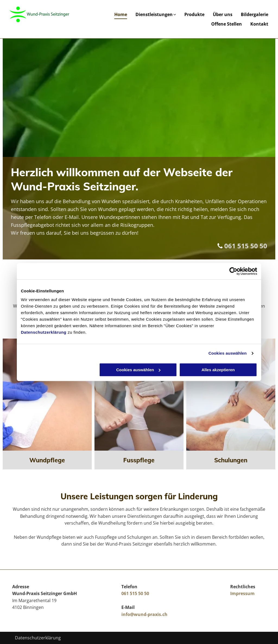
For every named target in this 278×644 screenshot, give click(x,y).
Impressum (242, 593)
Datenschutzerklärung (44, 332)
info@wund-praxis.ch (144, 614)
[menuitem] (118, 14)
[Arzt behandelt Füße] (139, 395)
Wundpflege (47, 460)
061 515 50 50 (246, 246)
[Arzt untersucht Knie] (231, 395)
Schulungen (231, 460)
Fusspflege (139, 460)
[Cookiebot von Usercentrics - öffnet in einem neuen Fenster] (233, 271)
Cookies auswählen (228, 353)
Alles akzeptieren (218, 370)
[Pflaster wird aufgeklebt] (47, 395)
